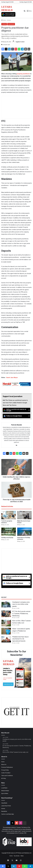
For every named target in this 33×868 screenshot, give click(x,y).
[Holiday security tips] (9, 532)
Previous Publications (7, 767)
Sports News (5, 793)
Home (4, 20)
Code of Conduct (6, 773)
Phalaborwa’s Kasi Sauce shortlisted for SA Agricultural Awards (20, 639)
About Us (4, 764)
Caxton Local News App (8, 814)
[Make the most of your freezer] (25, 515)
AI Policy (4, 778)
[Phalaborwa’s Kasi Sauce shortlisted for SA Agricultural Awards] (6, 639)
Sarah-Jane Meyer (12, 378)
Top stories (17, 856)
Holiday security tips (7, 538)
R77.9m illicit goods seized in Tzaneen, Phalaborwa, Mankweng (21, 614)
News (22, 856)
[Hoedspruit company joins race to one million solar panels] (6, 604)
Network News (5, 791)
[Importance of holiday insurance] (25, 532)
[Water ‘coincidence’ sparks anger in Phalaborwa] (6, 631)
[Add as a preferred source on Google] (8, 14)
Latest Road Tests (6, 806)
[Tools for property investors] (9, 515)
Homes (9, 20)
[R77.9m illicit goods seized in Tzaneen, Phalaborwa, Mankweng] (6, 614)
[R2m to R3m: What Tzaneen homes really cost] (6, 623)
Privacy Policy (5, 770)
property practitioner (23, 74)
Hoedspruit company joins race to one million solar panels (21, 604)
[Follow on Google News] (16, 416)
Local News (4, 788)
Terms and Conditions (7, 776)
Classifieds (4, 803)
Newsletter (4, 811)
